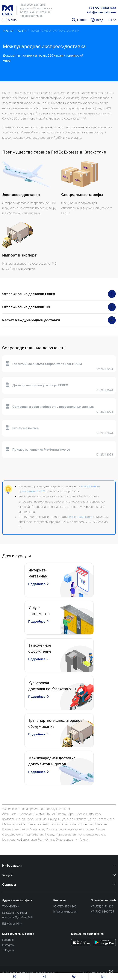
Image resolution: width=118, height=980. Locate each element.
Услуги (22, 31)
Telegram (8, 950)
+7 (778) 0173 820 (102, 906)
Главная (8, 31)
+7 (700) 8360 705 (102, 912)
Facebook (8, 940)
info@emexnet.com (101, 12)
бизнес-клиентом (80, 517)
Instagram (8, 945)
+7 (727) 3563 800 (102, 8)
